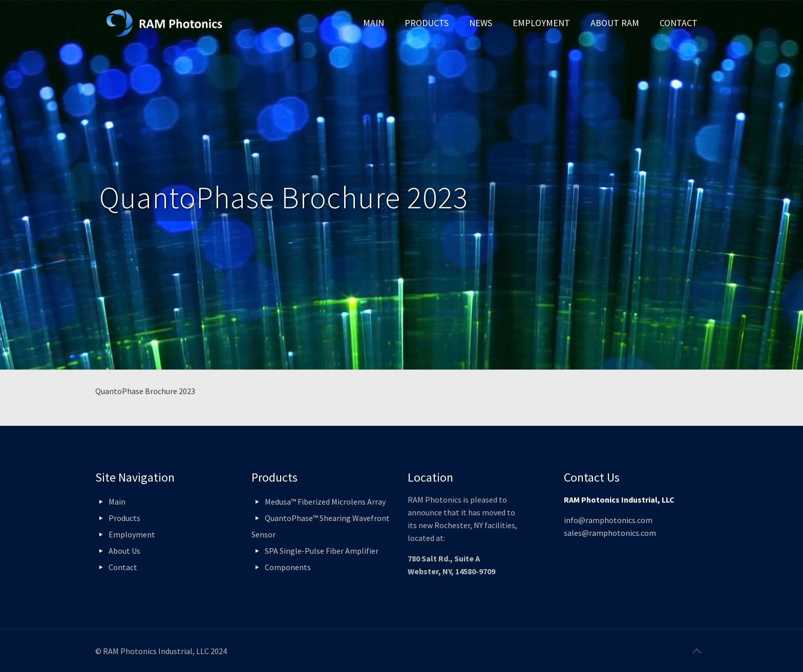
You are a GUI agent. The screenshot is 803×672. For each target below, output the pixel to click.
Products (124, 518)
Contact (123, 567)
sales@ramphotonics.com (610, 533)
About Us (124, 551)
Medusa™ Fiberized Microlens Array (325, 502)
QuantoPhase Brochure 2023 (145, 391)
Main (117, 502)
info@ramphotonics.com (608, 520)
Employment (132, 534)
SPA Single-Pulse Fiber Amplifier (322, 551)
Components (288, 567)
